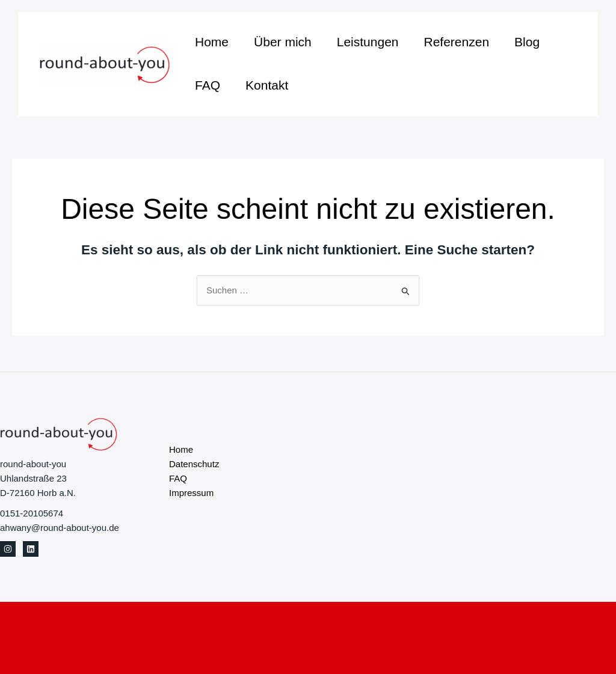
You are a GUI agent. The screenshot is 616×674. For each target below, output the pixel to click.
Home (212, 42)
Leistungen (368, 42)
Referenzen (457, 42)
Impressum (191, 493)
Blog (527, 42)
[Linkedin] (31, 549)
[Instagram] (8, 549)
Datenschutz (194, 464)
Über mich (283, 42)
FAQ (208, 85)
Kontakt (267, 85)
